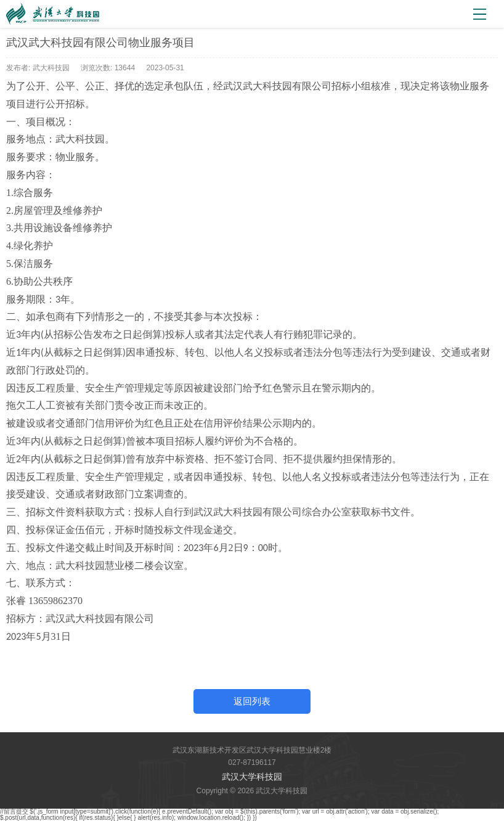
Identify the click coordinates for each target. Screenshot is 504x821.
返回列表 (252, 701)
